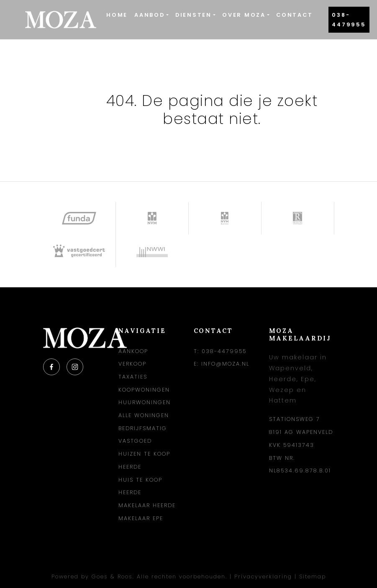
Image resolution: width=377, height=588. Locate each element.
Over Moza (244, 15)
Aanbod (150, 15)
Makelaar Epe (141, 518)
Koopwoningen (144, 390)
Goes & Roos (112, 576)
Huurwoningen (145, 402)
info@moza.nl (225, 364)
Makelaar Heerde (147, 505)
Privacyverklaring (263, 576)
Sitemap (313, 576)
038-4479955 (349, 20)
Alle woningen (144, 415)
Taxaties (133, 377)
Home (117, 15)
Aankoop (133, 351)
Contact (294, 15)
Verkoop (132, 364)
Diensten (194, 15)
